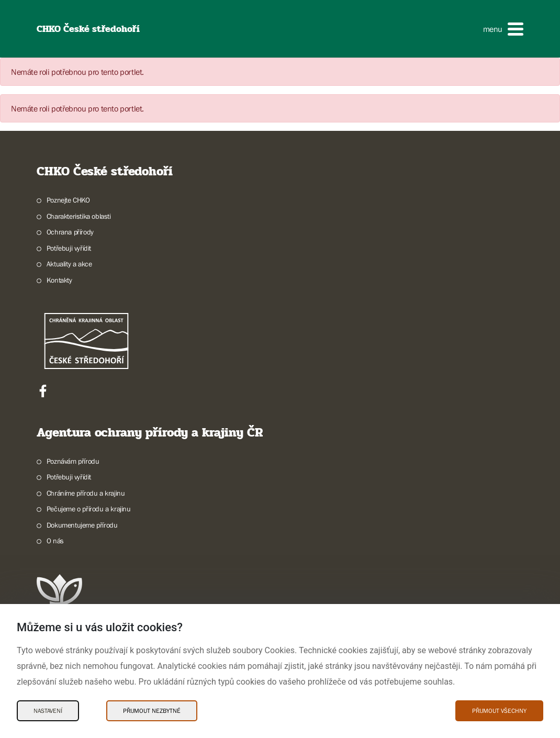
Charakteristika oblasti (79, 216)
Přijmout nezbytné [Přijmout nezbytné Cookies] (152, 711)
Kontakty (59, 280)
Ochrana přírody (70, 232)
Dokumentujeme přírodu (82, 525)
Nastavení (48, 711)
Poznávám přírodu (73, 461)
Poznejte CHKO (68, 200)
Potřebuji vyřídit (69, 248)
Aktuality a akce (69, 264)
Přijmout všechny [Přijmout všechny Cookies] (499, 711)
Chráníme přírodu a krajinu (86, 493)
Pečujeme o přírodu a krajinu (89, 509)
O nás (55, 541)
